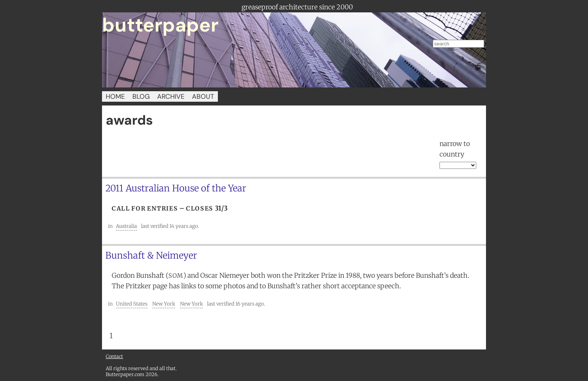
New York (164, 304)
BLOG (141, 96)
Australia (126, 226)
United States (132, 304)
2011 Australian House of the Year (176, 188)
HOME (115, 96)
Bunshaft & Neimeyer (151, 255)
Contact (114, 356)
